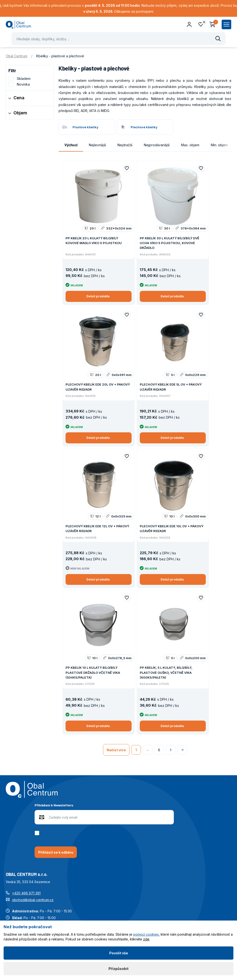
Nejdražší (125, 145)
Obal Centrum (17, 56)
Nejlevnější (97, 145)
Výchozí (71, 145)
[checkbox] (38, 833)
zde (146, 939)
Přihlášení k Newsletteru (54, 805)
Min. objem (219, 145)
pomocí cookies (146, 934)
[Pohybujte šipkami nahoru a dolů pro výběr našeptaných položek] (118, 39)
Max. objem (190, 145)
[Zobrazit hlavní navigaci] (226, 24)
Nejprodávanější (157, 145)
